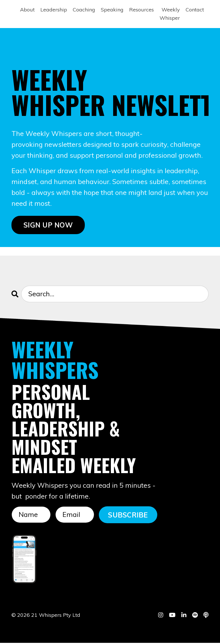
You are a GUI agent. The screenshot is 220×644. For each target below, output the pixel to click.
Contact (195, 10)
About (27, 10)
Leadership (54, 10)
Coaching (84, 10)
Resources (142, 10)
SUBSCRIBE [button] (128, 515)
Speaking (112, 10)
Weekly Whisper (170, 14)
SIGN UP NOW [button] (48, 225)
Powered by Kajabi (191, 629)
